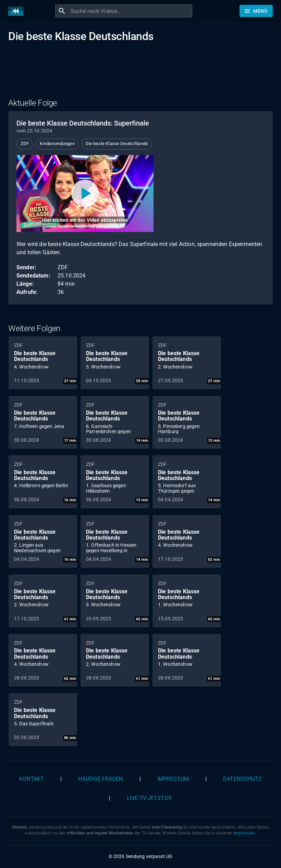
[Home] (17, 11)
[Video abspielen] (85, 193)
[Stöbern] (256, 11)
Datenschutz (242, 779)
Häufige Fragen (100, 779)
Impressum (173, 779)
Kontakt (32, 779)
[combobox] (131, 11)
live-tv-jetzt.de (149, 798)
